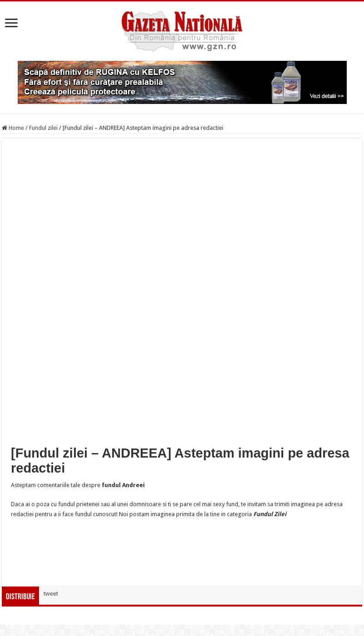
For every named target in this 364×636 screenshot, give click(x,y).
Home (13, 128)
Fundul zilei (43, 128)
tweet (51, 594)
